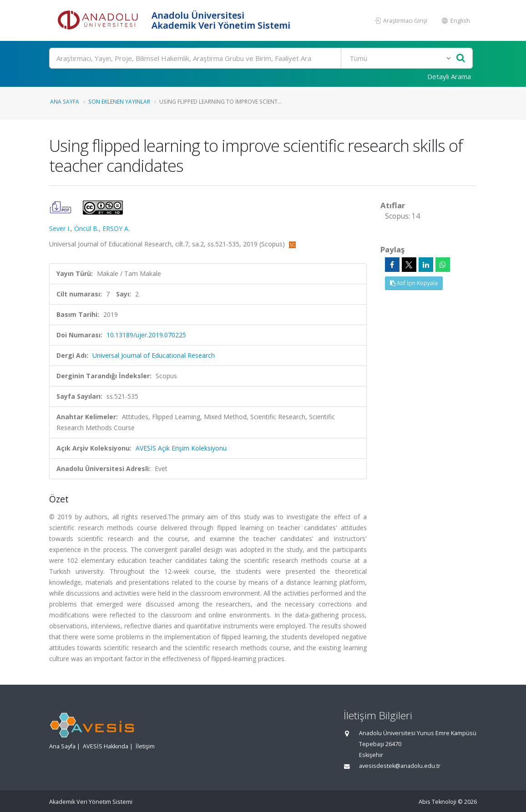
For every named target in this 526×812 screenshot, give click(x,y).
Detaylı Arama (449, 76)
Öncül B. (86, 228)
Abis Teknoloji (437, 802)
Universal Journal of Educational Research (154, 355)
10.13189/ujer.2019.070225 (146, 335)
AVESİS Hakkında (106, 746)
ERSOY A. (116, 228)
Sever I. (60, 228)
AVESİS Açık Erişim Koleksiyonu (181, 448)
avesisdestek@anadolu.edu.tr (400, 766)
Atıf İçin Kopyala (414, 283)
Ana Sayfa (65, 101)
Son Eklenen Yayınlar (119, 101)
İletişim (145, 746)
